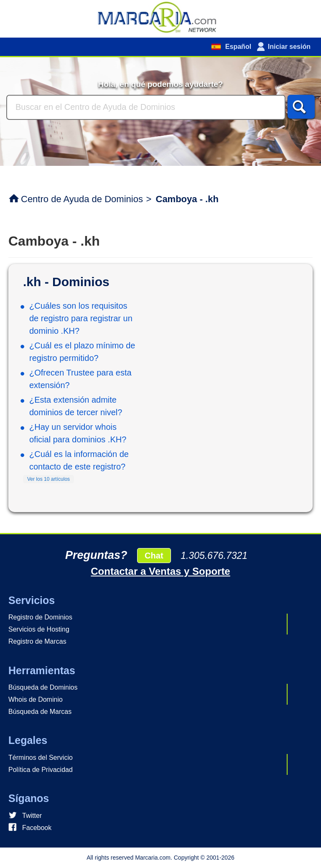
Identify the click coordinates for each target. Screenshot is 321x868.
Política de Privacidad (41, 770)
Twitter (32, 816)
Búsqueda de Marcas (40, 712)
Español (237, 47)
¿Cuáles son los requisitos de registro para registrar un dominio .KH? (81, 318)
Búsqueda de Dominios (43, 687)
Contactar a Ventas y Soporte (160, 571)
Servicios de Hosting (39, 629)
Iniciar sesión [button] (289, 47)
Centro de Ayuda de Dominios (82, 199)
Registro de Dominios (40, 617)
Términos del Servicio (41, 758)
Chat (154, 556)
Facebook (37, 828)
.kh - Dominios (66, 282)
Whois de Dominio (36, 699)
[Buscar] (146, 107)
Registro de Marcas (37, 641)
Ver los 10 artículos (48, 479)
